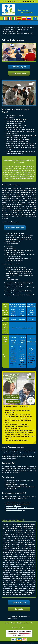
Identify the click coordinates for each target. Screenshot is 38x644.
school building (10, 168)
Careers (15, 627)
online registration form (9, 469)
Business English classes (13, 506)
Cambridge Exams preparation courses (18, 504)
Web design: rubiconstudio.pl (29, 643)
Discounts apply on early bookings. (22, 178)
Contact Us (19, 609)
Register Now (31, 342)
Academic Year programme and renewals (18, 502)
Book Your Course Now (15, 228)
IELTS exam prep (21, 416)
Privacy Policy (29, 623)
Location (7, 623)
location (20, 124)
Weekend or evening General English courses (20, 508)
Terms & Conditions (17, 623)
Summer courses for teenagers (15, 510)
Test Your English (19, 67)
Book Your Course (19, 73)
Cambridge (11, 416)
